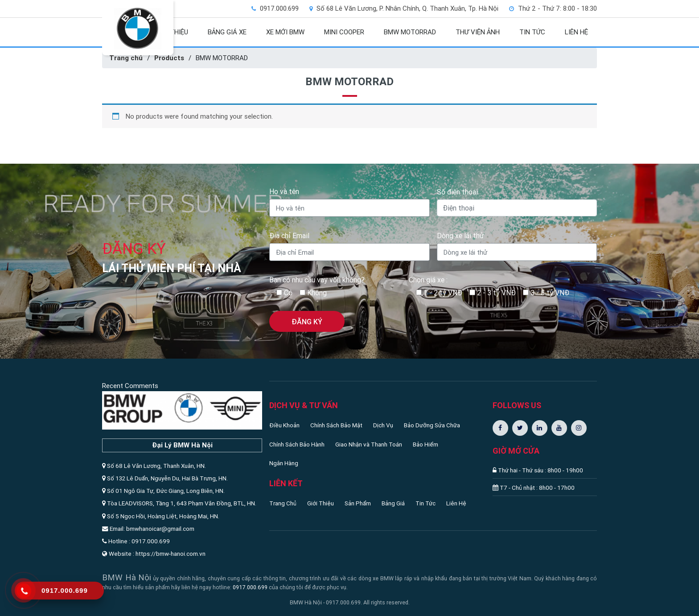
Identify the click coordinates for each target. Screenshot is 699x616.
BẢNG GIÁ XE (227, 32)
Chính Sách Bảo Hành (297, 444)
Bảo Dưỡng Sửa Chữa (432, 425)
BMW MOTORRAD (410, 32)
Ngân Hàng (284, 463)
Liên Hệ (456, 503)
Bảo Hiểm (426, 444)
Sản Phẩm (358, 503)
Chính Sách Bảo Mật (336, 425)
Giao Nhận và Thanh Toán (369, 444)
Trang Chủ (283, 503)
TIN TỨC (532, 32)
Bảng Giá (393, 503)
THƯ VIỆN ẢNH (478, 32)
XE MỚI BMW (285, 32)
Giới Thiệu (321, 503)
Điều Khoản (284, 425)
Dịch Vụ (383, 425)
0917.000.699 (250, 587)
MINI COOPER (344, 32)
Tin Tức (426, 503)
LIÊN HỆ (576, 32)
